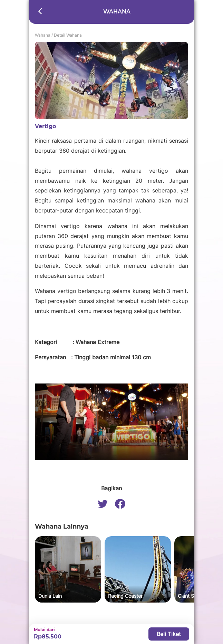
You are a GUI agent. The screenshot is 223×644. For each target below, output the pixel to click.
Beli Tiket (169, 634)
